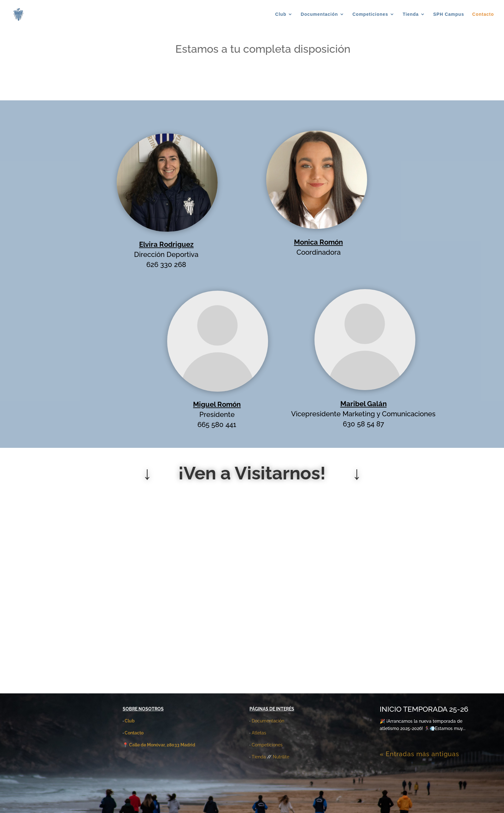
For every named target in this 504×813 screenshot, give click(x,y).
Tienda (411, 14)
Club (281, 14)
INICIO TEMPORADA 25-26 (424, 709)
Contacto (483, 14)
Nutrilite (281, 757)
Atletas (259, 733)
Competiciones (370, 14)
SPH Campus (449, 14)
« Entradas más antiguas (419, 754)
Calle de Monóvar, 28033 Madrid (162, 745)
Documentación (319, 14)
